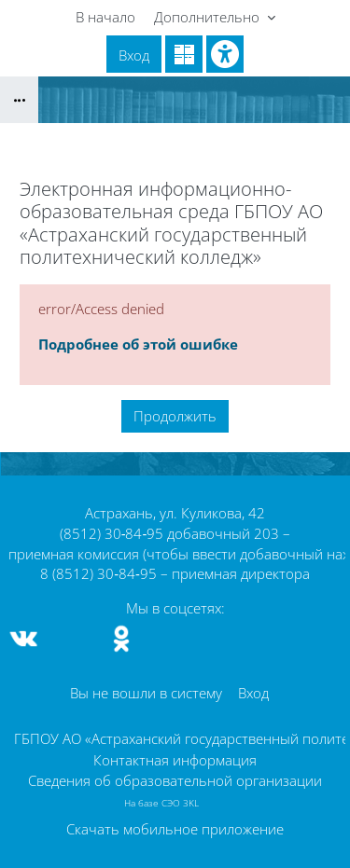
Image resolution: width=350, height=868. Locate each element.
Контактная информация (175, 760)
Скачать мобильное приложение (175, 829)
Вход (134, 55)
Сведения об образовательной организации (175, 780)
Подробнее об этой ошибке (138, 344)
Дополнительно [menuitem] (209, 17)
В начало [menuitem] (105, 17)
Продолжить (175, 416)
